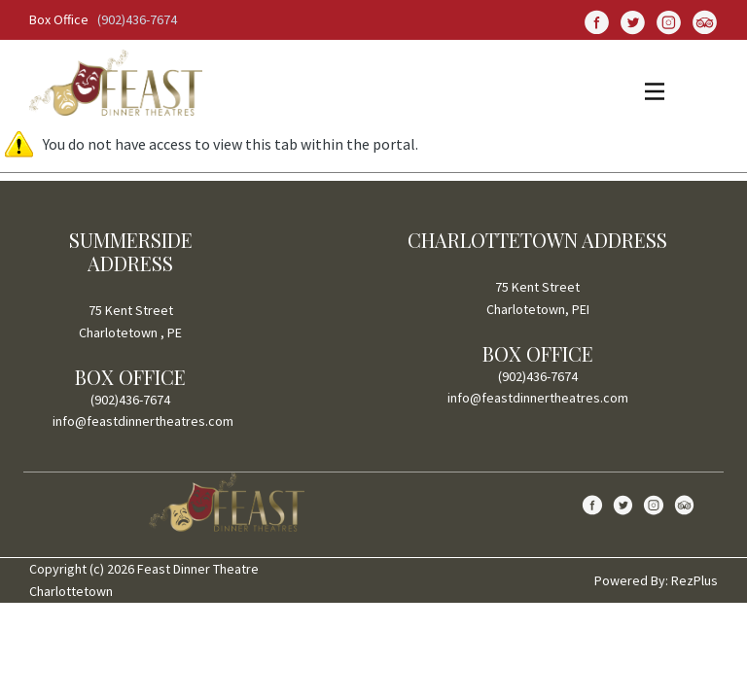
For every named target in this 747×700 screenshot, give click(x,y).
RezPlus (694, 580)
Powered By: (633, 580)
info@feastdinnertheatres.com (143, 421)
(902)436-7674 (137, 19)
